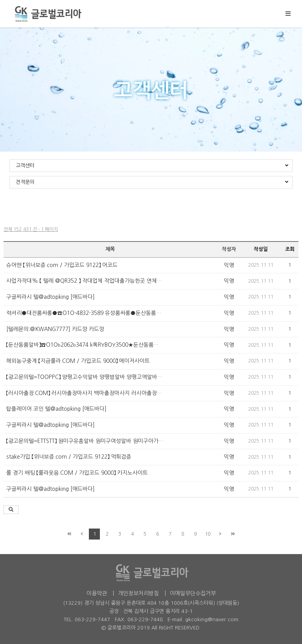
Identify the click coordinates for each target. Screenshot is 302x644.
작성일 (261, 249)
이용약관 (97, 593)
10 (208, 534)
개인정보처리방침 (138, 593)
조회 (290, 249)
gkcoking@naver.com (212, 619)
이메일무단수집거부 (193, 593)
